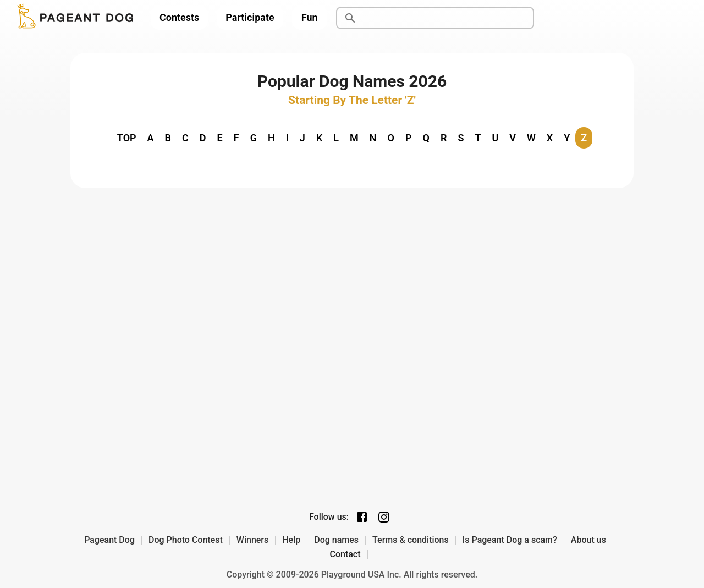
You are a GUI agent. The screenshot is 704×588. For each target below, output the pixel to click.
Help (291, 540)
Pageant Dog (109, 540)
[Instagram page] (384, 517)
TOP (127, 138)
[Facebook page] (362, 517)
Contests (179, 17)
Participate (250, 17)
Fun (310, 17)
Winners (252, 540)
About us (588, 540)
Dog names (336, 540)
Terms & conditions (411, 540)
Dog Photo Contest (186, 540)
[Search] (448, 18)
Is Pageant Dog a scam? (510, 540)
